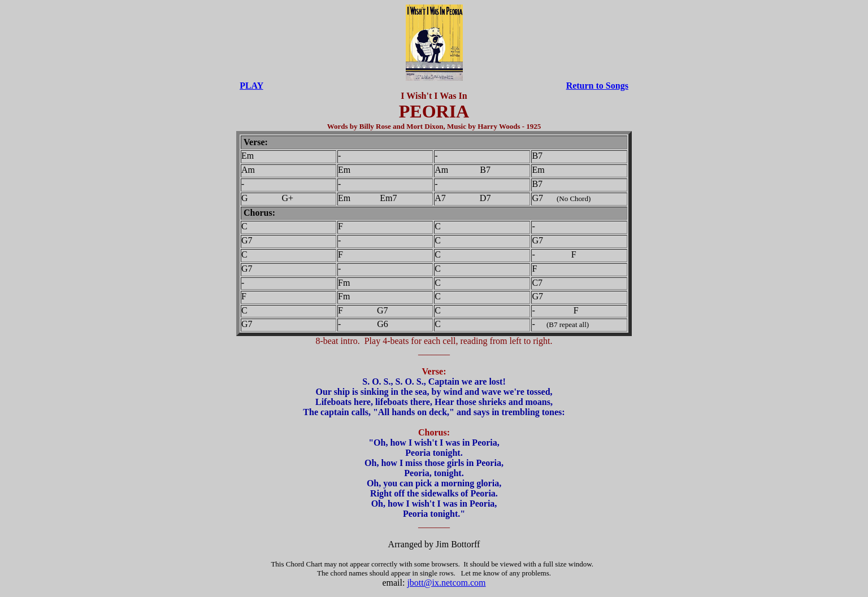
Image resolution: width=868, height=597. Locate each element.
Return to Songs (597, 86)
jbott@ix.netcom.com (446, 583)
